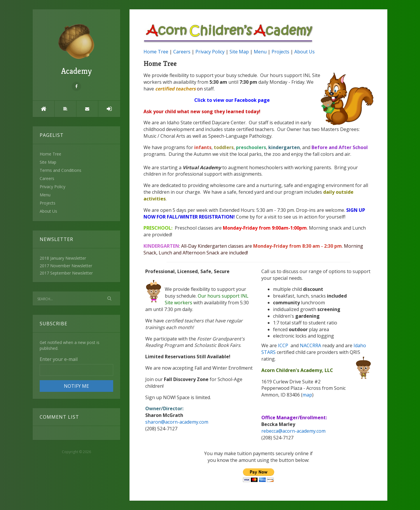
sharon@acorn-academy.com (177, 422)
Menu (45, 195)
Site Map (48, 162)
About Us (48, 211)
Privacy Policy (52, 187)
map (307, 395)
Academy (76, 50)
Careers (47, 178)
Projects (48, 203)
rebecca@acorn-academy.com (293, 431)
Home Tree (50, 154)
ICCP (284, 345)
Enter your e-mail (59, 359)
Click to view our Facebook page (232, 100)
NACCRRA (311, 345)
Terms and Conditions (61, 170)
